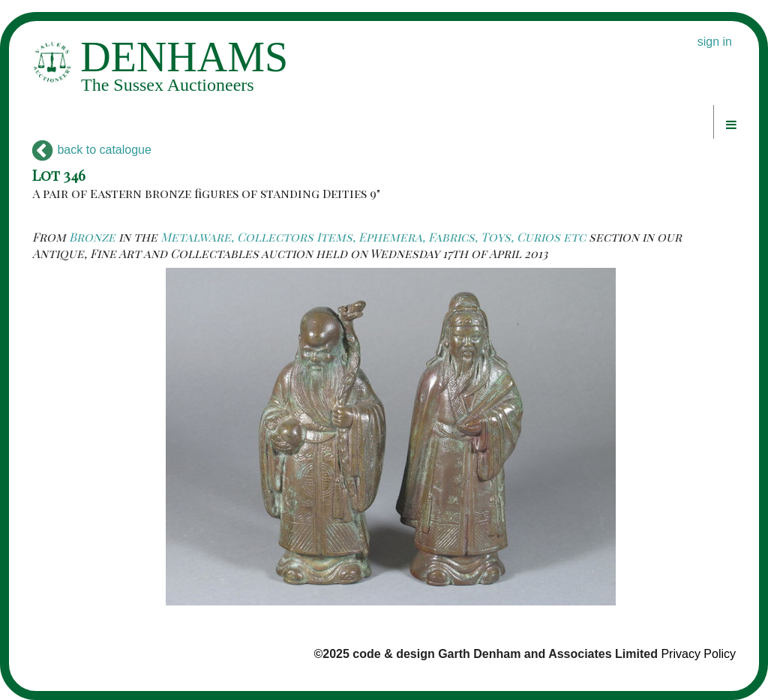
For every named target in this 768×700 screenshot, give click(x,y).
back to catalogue (92, 150)
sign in (715, 42)
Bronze (92, 237)
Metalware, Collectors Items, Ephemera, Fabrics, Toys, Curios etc (373, 237)
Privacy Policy (698, 654)
